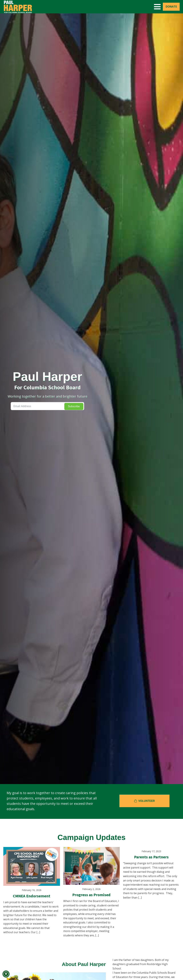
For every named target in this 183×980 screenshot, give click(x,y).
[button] (144, 801)
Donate (171, 7)
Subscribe (74, 406)
